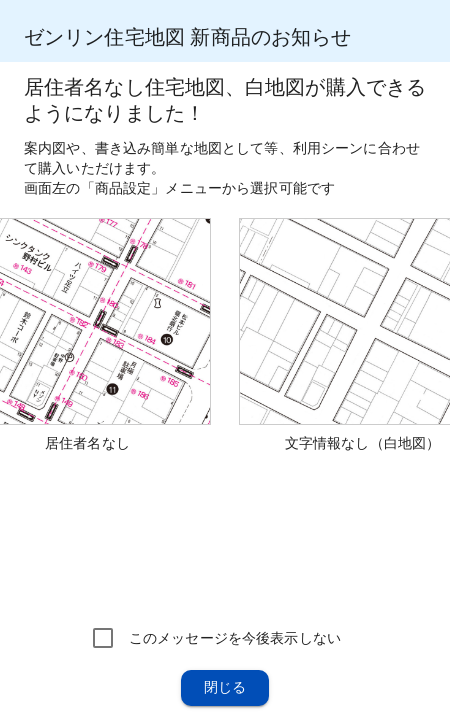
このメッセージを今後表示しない (235, 638)
